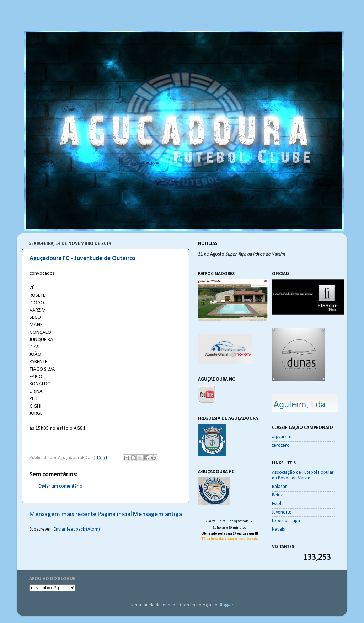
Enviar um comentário (60, 486)
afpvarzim (282, 437)
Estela (278, 504)
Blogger (226, 605)
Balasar (279, 487)
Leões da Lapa (286, 521)
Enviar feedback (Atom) (77, 529)
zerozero (281, 445)
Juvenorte (282, 512)
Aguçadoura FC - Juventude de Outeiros (83, 259)
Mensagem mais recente (63, 514)
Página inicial (115, 514)
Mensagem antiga (157, 514)
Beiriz (277, 495)
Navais (279, 529)
